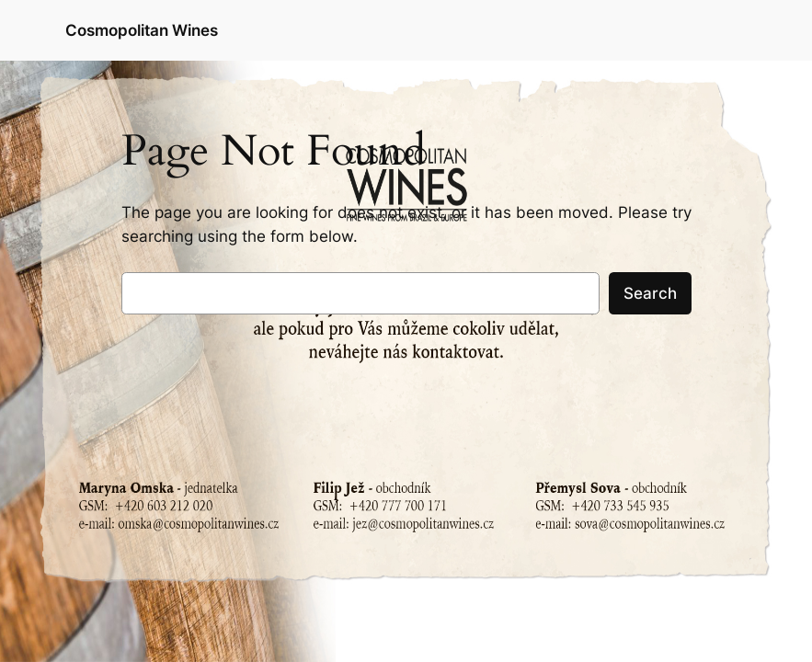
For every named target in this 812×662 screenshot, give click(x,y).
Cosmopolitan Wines (142, 30)
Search (650, 293)
